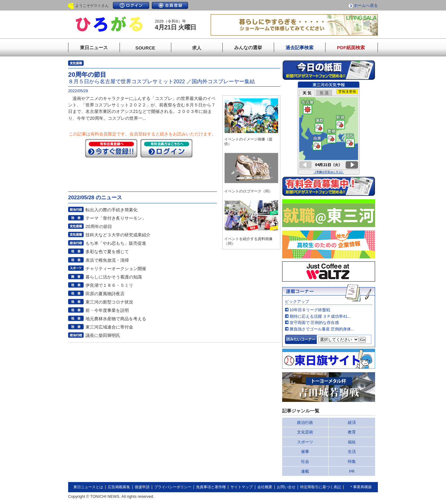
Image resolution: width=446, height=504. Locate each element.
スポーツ (305, 442)
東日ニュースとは (88, 487)
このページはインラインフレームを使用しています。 (329, 128)
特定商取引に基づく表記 (321, 487)
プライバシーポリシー (173, 487)
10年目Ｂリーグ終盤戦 (310, 310)
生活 (352, 452)
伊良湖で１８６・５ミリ (109, 285)
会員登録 (170, 5)
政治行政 (305, 422)
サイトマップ (242, 487)
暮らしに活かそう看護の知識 (114, 277)
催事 (305, 452)
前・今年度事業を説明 (107, 310)
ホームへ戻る (366, 5)
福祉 (352, 442)
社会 (305, 461)
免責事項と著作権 (211, 487)
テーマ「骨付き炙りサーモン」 (116, 218)
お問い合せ (286, 487)
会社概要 (265, 487)
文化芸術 (305, 432)
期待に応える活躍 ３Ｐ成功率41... (320, 316)
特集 (352, 461)
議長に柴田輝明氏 (103, 335)
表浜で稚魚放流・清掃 (107, 260)
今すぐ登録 (111, 148)
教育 (352, 432)
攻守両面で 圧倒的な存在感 (314, 323)
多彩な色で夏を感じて (107, 252)
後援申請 (142, 487)
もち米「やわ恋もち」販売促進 (116, 243)
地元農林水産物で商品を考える (116, 319)
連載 (305, 471)
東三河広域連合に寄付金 (109, 327)
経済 (352, 422)
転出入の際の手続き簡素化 (111, 210)
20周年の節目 (99, 226)
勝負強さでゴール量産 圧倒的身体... (322, 329)
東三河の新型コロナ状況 (109, 302)
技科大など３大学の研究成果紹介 (118, 235)
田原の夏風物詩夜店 (105, 294)
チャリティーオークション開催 (116, 269)
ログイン (131, 5)
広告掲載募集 (119, 487)
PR (352, 471)
